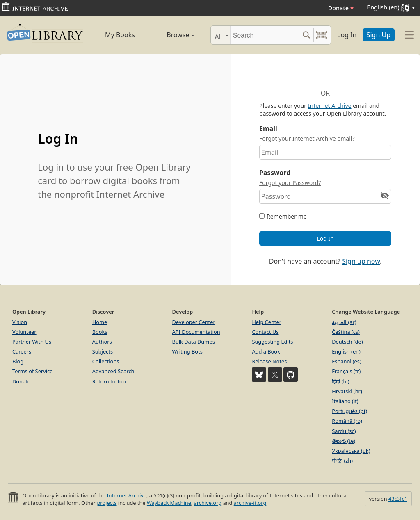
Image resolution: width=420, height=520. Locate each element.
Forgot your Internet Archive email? (307, 138)
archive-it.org (250, 503)
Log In (347, 35)
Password (275, 173)
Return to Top (109, 381)
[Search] (265, 35)
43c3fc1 (398, 499)
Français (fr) (346, 371)
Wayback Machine (169, 503)
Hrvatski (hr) (347, 391)
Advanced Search (113, 371)
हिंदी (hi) (340, 381)
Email (268, 128)
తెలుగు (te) (344, 441)
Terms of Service (32, 371)
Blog (18, 361)
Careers (22, 351)
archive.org (208, 503)
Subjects (103, 351)
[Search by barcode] (322, 35)
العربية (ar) (344, 322)
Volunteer (24, 332)
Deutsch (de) (347, 342)
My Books (120, 35)
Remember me (287, 216)
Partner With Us (32, 342)
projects (107, 503)
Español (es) (347, 361)
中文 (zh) (342, 461)
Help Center (267, 322)
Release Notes (269, 361)
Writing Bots (187, 351)
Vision (20, 322)
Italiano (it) (345, 401)
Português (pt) (349, 411)
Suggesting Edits (272, 342)
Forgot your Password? (290, 183)
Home (100, 322)
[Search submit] (306, 35)
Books (100, 332)
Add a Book (266, 351)
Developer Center (194, 322)
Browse (172, 35)
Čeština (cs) (346, 332)
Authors (102, 342)
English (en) (346, 351)
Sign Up (379, 35)
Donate (341, 8)
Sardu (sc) (344, 431)
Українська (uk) (351, 451)
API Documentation (196, 332)
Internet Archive (330, 106)
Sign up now (361, 261)
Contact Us (265, 332)
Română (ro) (347, 421)
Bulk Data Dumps (194, 342)
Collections (106, 361)
